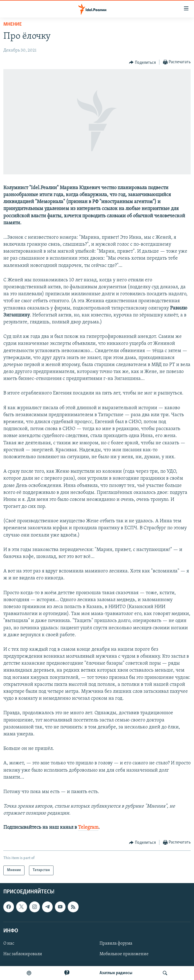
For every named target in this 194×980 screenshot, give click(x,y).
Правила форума (116, 944)
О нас (9, 944)
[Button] (142, 62)
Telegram (88, 827)
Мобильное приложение (124, 954)
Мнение (13, 24)
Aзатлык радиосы (116, 973)
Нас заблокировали (23, 954)
